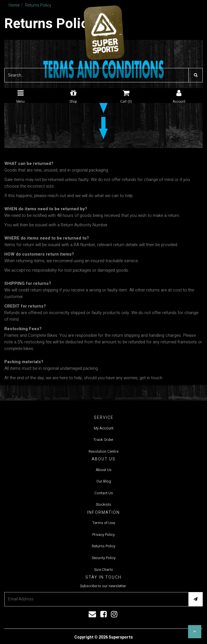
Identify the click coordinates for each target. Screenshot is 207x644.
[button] (195, 632)
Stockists (103, 504)
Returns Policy (103, 546)
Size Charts (103, 570)
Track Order (103, 440)
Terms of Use (104, 523)
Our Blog (104, 481)
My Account (104, 428)
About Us (104, 470)
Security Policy (104, 558)
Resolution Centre (103, 451)
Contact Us (104, 493)
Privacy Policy (103, 535)
